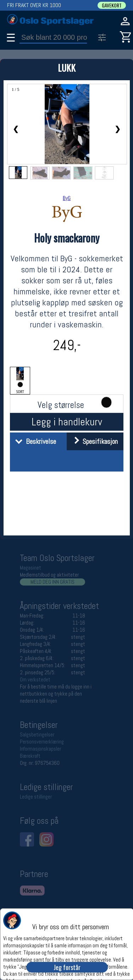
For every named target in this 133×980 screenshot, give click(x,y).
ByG (67, 198)
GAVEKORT (112, 5)
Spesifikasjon (93, 441)
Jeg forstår (67, 967)
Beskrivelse (34, 441)
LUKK (67, 68)
